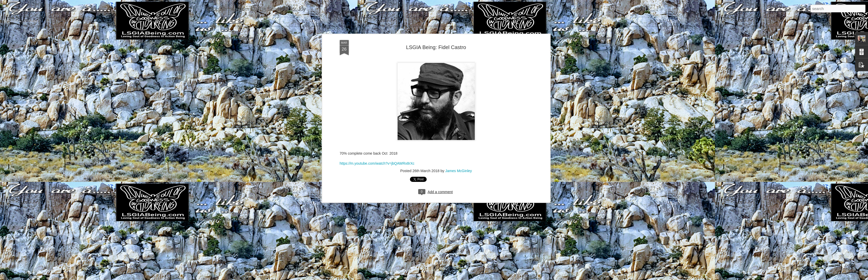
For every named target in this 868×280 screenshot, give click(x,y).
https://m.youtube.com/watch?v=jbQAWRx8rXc (377, 51)
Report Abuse (465, 277)
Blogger (450, 277)
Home (33, 21)
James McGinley (458, 59)
